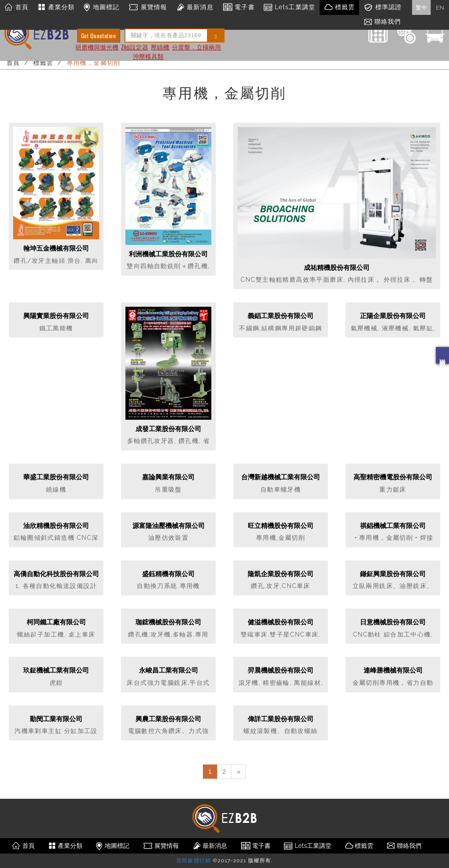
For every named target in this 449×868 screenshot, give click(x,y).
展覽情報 (148, 7)
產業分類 (56, 7)
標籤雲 (339, 7)
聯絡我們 (442, 355)
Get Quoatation (99, 35)
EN (440, 7)
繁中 (421, 7)
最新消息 (194, 7)
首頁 (16, 7)
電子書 (239, 7)
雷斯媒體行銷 (194, 861)
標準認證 (383, 7)
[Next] (239, 772)
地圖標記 (101, 7)
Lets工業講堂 (289, 7)
